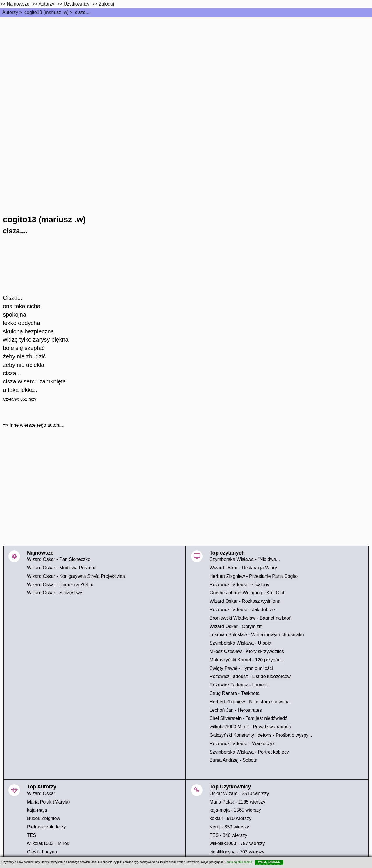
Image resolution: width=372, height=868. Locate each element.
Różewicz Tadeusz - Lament (239, 685)
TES (32, 835)
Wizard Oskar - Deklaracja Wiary (243, 568)
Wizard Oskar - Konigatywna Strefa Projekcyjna (76, 576)
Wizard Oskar (41, 793)
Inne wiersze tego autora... (37, 425)
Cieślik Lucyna (42, 852)
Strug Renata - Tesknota (235, 693)
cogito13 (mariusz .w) (46, 12)
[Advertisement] (186, 60)
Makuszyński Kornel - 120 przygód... (247, 660)
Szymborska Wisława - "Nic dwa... (245, 559)
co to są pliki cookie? (240, 862)
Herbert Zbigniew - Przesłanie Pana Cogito (254, 576)
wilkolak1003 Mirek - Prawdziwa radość (250, 727)
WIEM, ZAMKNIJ (269, 862)
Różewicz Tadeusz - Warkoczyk (242, 744)
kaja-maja (37, 810)
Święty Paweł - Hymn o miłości (241, 668)
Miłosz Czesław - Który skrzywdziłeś (247, 651)
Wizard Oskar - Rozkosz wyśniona (245, 601)
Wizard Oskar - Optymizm (236, 626)
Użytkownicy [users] (77, 4)
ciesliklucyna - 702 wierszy (237, 852)
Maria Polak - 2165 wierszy (237, 802)
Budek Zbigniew (44, 818)
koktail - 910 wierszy (230, 818)
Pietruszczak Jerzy (46, 827)
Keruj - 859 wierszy (229, 827)
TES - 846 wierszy (228, 835)
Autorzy (10, 12)
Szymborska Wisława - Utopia (240, 643)
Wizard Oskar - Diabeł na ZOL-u (60, 585)
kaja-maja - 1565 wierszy (235, 810)
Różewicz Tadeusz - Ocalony (239, 585)
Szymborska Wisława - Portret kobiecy (249, 752)
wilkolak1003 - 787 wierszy (237, 843)
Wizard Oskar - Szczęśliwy (54, 593)
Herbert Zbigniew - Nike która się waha (250, 702)
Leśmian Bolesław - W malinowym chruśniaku (257, 635)
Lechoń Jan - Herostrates (236, 710)
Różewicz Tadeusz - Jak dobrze (242, 610)
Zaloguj (106, 4)
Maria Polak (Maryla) (49, 802)
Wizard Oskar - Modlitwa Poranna (62, 568)
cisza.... (83, 12)
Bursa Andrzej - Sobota (234, 760)
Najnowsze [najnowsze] (18, 4)
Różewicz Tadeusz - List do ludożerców (250, 676)
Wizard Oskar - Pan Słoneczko (59, 559)
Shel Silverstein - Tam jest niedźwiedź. (249, 718)
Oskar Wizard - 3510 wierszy (239, 793)
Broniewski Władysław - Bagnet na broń (251, 618)
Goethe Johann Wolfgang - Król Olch (247, 593)
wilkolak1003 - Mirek (48, 843)
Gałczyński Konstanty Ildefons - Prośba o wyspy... (261, 735)
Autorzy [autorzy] (46, 4)
